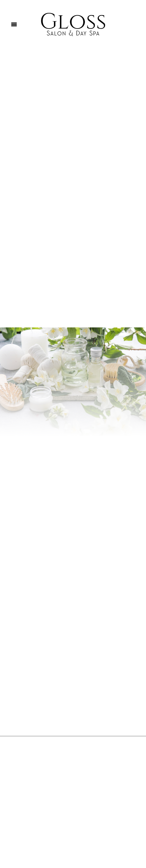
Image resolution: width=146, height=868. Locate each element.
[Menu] (14, 24)
